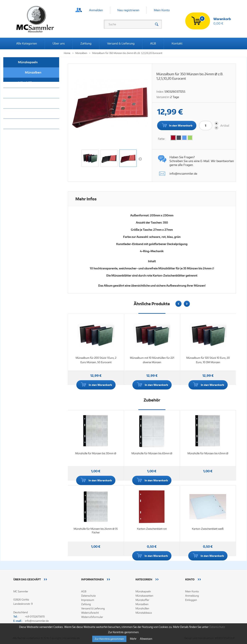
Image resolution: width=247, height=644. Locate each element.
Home (67, 53)
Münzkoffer (26, 113)
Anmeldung (192, 596)
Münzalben (33, 72)
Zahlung (86, 43)
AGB (153, 43)
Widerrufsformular (92, 617)
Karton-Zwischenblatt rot (152, 529)
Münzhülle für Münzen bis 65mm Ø (152, 453)
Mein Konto (162, 10)
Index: (160, 92)
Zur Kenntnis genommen (109, 639)
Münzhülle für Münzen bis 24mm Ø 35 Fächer (96, 531)
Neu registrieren (128, 10)
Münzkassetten (29, 103)
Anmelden (96, 10)
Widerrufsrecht (90, 613)
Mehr (133, 639)
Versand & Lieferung (121, 43)
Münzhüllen (27, 83)
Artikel (225, 126)
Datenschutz (88, 596)
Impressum (88, 600)
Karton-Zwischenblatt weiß (208, 529)
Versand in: (163, 97)
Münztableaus (28, 93)
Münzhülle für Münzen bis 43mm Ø (208, 453)
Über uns (59, 43)
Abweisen (146, 639)
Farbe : (162, 139)
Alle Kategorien (27, 43)
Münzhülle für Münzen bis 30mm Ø (96, 453)
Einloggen (191, 600)
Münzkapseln (28, 62)
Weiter (140, 159)
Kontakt (177, 43)
